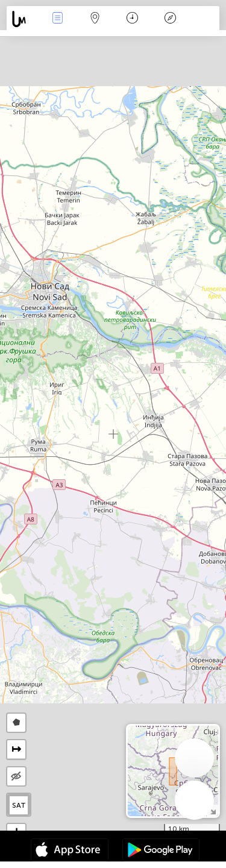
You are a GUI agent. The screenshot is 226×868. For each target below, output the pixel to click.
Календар (132, 19)
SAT (19, 805)
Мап (95, 19)
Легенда (170, 19)
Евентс (57, 19)
